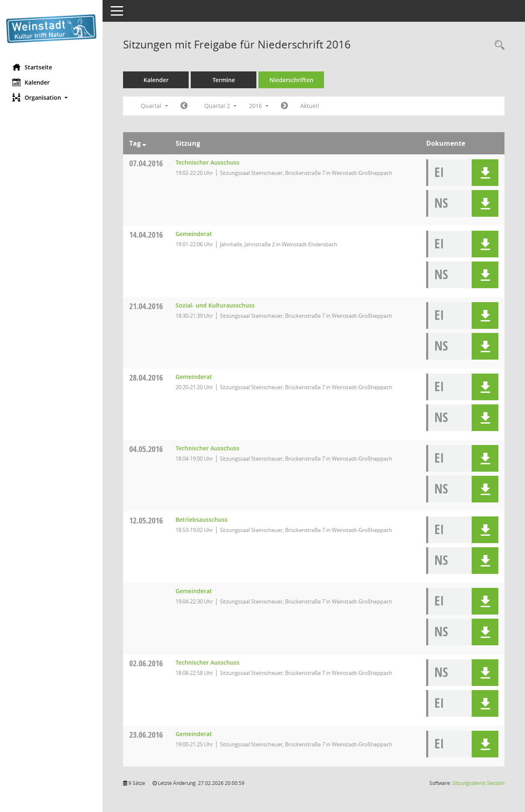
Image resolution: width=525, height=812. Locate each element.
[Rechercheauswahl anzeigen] (498, 45)
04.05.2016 (146, 449)
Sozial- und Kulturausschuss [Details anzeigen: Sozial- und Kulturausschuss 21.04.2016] (215, 305)
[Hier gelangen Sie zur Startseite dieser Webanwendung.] (51, 29)
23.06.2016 (146, 735)
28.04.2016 (146, 377)
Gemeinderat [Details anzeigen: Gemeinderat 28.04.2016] (194, 377)
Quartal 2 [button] (220, 106)
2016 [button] (259, 106)
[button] (51, 97)
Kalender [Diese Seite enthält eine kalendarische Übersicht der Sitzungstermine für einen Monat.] (31, 82)
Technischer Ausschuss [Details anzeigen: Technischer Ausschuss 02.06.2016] (208, 662)
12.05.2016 (146, 520)
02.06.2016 (146, 663)
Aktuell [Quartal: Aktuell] (310, 106)
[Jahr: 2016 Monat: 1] (184, 106)
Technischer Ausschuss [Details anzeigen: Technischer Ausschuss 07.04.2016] (208, 162)
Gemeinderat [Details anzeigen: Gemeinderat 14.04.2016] (194, 234)
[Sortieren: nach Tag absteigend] (144, 143)
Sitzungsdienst (478, 783)
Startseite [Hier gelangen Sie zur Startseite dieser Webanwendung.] (32, 67)
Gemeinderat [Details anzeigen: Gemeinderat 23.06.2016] (194, 734)
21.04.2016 (146, 306)
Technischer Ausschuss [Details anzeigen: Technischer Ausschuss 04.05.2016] (208, 448)
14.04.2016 (146, 235)
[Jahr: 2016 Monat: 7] (284, 106)
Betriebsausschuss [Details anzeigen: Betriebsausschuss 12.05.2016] (202, 520)
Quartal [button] (154, 106)
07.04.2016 (146, 163)
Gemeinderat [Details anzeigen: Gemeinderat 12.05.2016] (194, 591)
